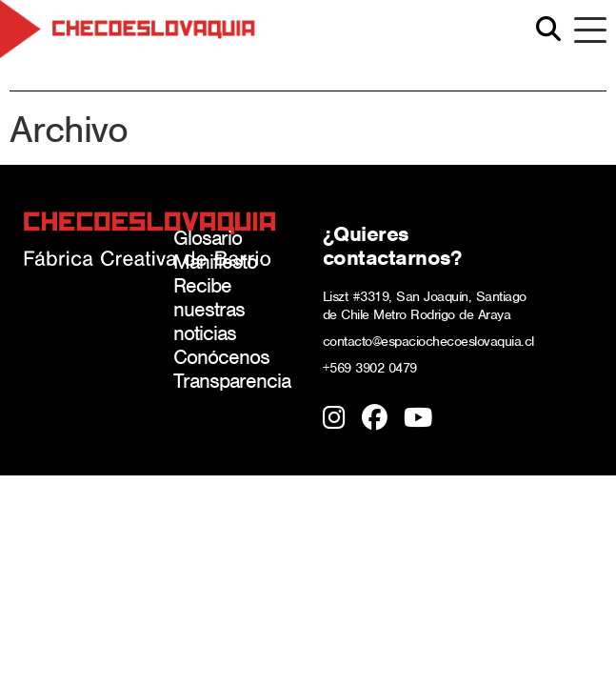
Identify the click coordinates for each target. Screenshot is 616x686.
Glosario (208, 238)
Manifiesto (215, 262)
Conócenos (221, 357)
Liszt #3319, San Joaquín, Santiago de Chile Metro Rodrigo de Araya (425, 305)
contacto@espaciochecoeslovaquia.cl (428, 341)
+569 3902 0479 (370, 368)
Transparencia (232, 381)
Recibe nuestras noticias (209, 309)
